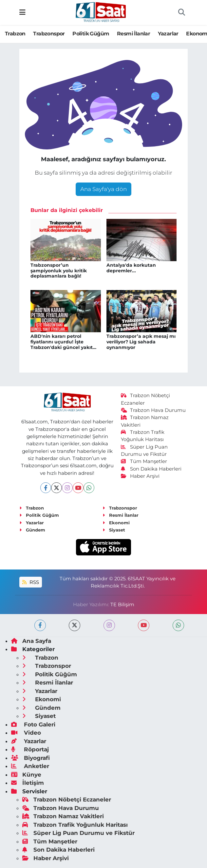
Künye (26, 775)
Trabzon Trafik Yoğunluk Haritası (75, 825)
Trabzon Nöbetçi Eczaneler (67, 800)
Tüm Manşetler (144, 461)
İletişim (28, 783)
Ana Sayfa (31, 641)
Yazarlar (168, 34)
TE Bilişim (122, 605)
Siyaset (114, 530)
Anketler (30, 766)
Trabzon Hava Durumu (153, 410)
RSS (30, 582)
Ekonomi (116, 523)
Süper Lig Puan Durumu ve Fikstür (78, 833)
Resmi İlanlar (133, 34)
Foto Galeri (33, 724)
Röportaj (30, 749)
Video (26, 733)
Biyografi (30, 758)
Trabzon (15, 34)
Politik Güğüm (91, 34)
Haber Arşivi (140, 476)
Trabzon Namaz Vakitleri (63, 816)
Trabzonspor (49, 34)
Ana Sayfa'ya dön (104, 189)
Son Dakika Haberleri (151, 469)
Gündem (32, 530)
